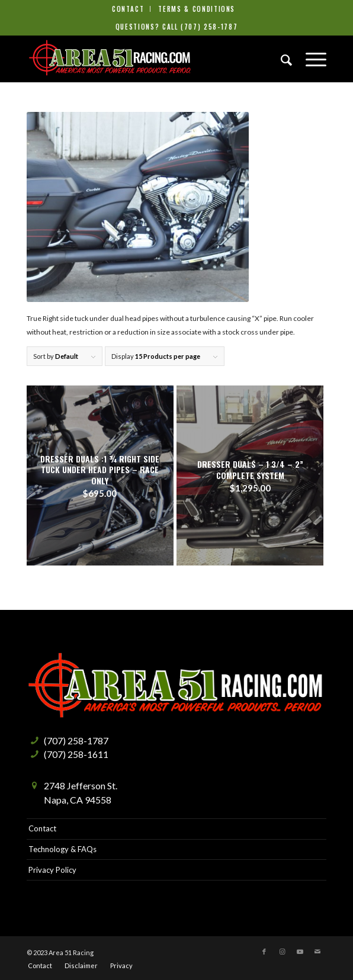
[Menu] (310, 59)
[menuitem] (129, 9)
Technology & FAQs (62, 849)
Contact (128, 9)
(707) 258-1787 (209, 27)
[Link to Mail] (317, 952)
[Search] (281, 59)
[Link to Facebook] (264, 952)
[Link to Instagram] (282, 952)
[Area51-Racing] (147, 59)
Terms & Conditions (197, 9)
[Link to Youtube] (300, 952)
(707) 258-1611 (76, 754)
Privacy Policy (52, 870)
